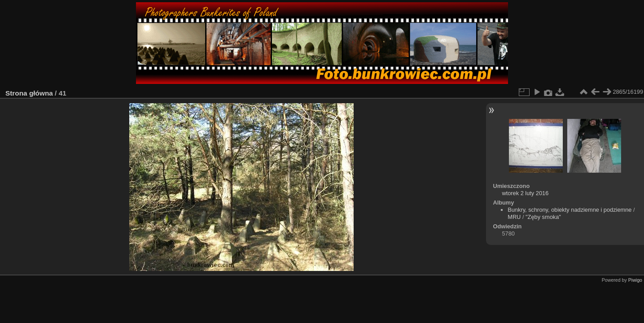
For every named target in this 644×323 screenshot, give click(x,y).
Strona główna (29, 93)
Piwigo (635, 280)
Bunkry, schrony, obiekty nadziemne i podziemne (570, 210)
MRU (514, 217)
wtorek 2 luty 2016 (525, 193)
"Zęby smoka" (543, 217)
